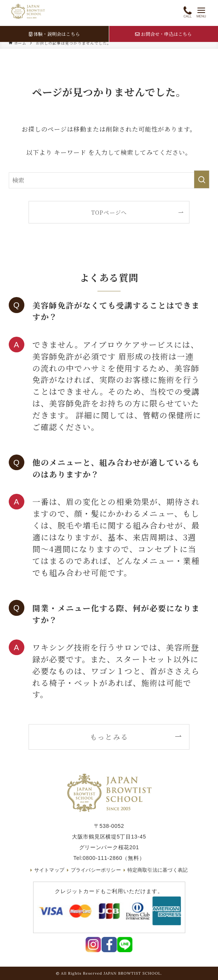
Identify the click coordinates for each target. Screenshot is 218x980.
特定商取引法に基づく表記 (160, 870)
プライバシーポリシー (95, 870)
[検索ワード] (109, 180)
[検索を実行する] (202, 179)
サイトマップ (46, 870)
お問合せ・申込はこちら (164, 34)
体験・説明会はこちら (54, 34)
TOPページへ (109, 212)
